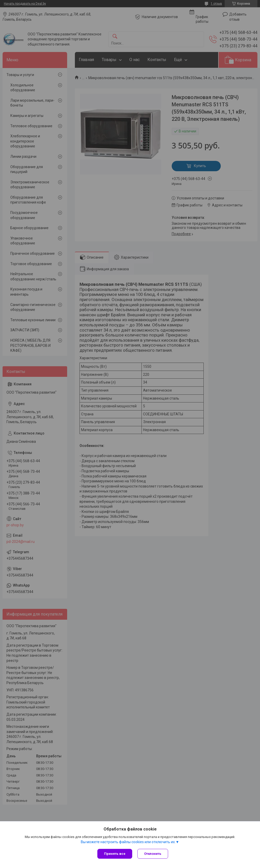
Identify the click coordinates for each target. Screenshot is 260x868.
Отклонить (153, 854)
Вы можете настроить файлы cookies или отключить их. (128, 842)
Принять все (115, 854)
